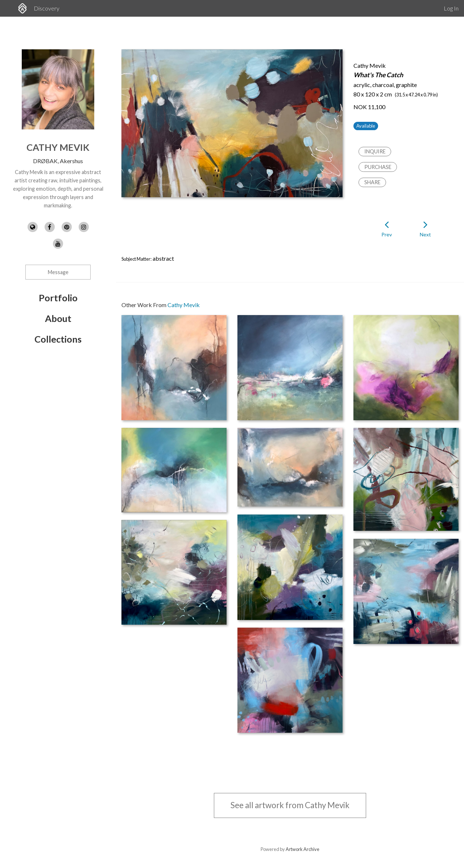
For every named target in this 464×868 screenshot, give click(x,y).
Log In (451, 8)
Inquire (375, 151)
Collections (58, 339)
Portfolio (58, 298)
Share (372, 182)
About (58, 318)
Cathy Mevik (58, 147)
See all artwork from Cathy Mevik (290, 805)
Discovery (47, 8)
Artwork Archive (303, 849)
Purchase (378, 167)
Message (58, 272)
